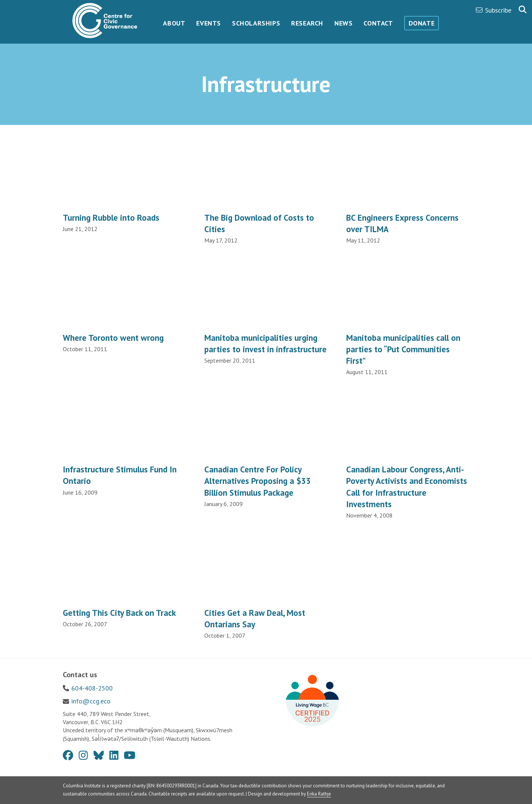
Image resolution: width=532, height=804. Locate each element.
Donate (422, 23)
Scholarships (256, 23)
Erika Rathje (319, 794)
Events (209, 23)
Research (307, 23)
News (343, 23)
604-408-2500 (92, 688)
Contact (378, 23)
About (174, 23)
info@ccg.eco (91, 701)
